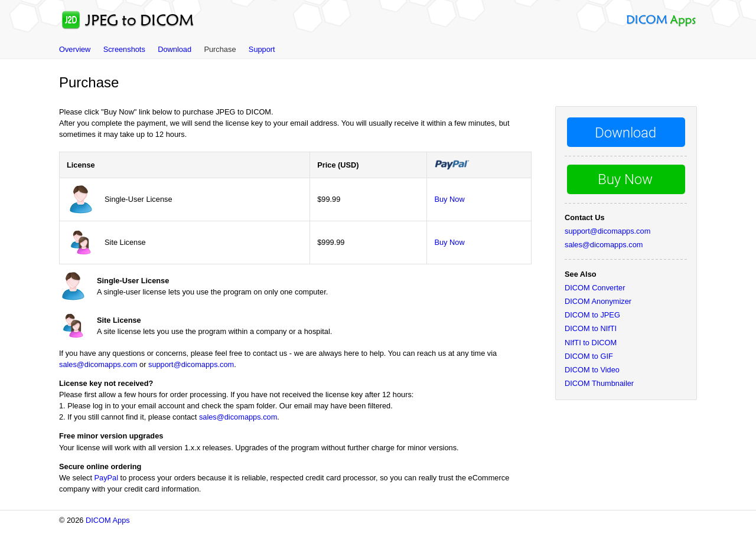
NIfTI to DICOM (591, 343)
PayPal (107, 478)
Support (262, 49)
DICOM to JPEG (592, 315)
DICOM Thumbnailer (599, 383)
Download (175, 49)
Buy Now (449, 199)
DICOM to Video (592, 370)
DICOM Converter (595, 288)
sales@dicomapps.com (98, 364)
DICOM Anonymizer (598, 301)
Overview (75, 49)
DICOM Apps (108, 520)
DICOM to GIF (589, 356)
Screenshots (124, 49)
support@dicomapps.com (191, 364)
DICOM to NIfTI (591, 328)
